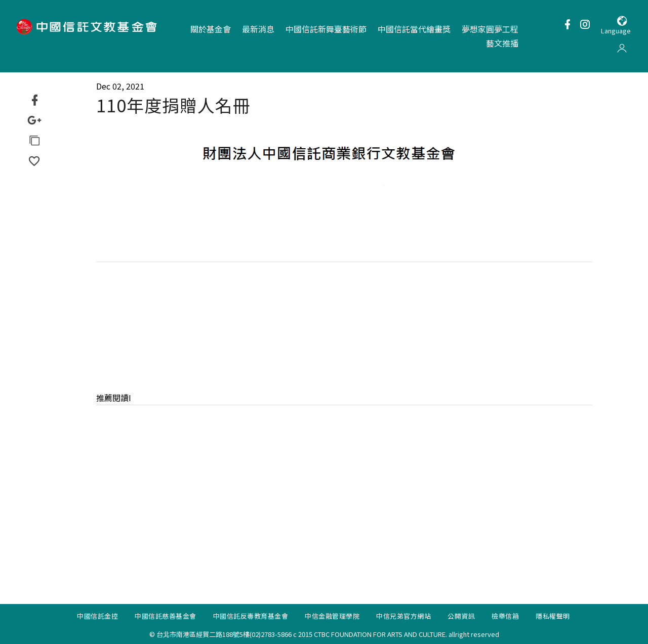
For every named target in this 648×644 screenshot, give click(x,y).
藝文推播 (502, 43)
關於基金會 (211, 29)
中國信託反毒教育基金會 (251, 617)
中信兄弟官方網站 (403, 617)
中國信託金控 (97, 617)
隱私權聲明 (553, 617)
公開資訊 (461, 617)
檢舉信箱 (505, 617)
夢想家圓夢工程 (490, 29)
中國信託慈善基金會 (166, 617)
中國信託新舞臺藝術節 (326, 29)
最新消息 (258, 29)
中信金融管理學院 (332, 617)
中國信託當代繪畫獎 (414, 29)
